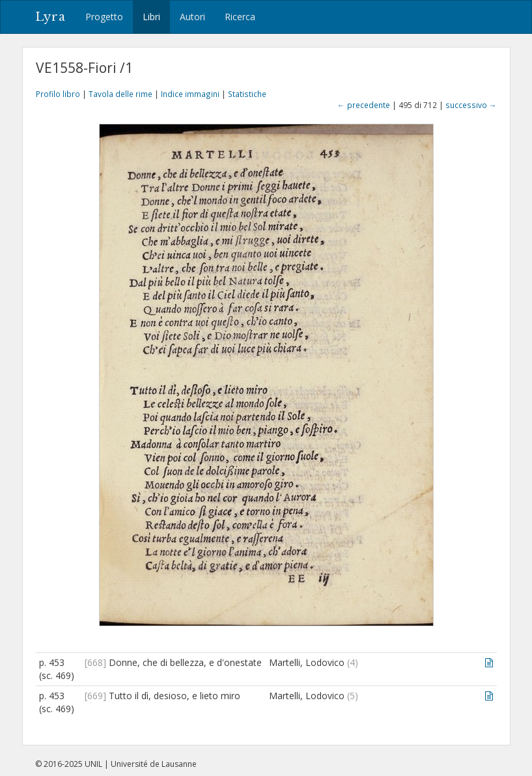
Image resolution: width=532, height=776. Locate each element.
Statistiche (247, 94)
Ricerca (240, 17)
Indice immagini (190, 94)
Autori (192, 17)
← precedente (364, 105)
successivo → (471, 105)
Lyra (50, 17)
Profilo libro (58, 94)
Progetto (104, 17)
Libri (151, 17)
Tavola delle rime (120, 94)
